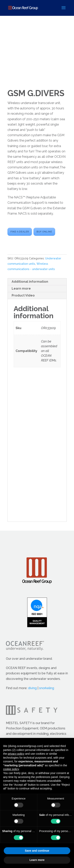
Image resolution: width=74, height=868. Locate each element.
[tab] (37, 282)
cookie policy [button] (11, 769)
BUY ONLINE (44, 232)
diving (32, 688)
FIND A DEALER (20, 232)
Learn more (21, 289)
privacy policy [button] (16, 754)
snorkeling (47, 688)
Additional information (30, 282)
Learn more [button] (37, 860)
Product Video (23, 295)
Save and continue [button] (37, 851)
